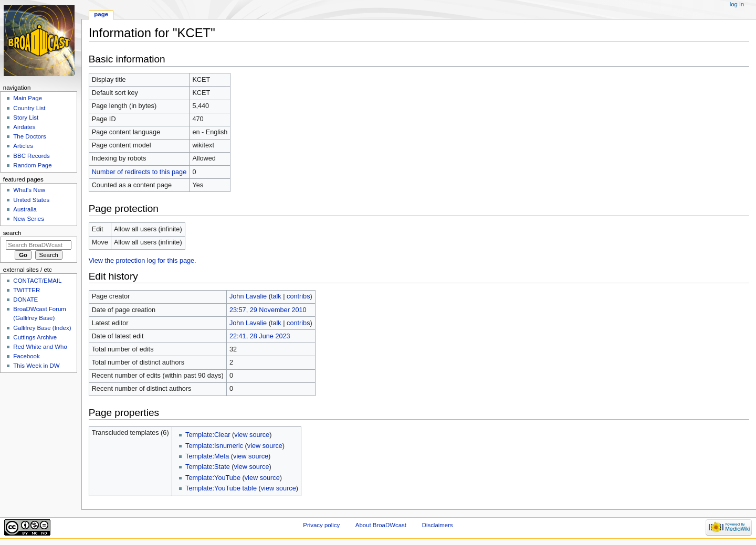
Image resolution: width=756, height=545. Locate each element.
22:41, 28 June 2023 (260, 336)
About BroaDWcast (381, 525)
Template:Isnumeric (214, 446)
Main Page (28, 98)
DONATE (25, 300)
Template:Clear (208, 435)
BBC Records (31, 156)
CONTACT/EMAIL (37, 281)
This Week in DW (36, 366)
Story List (26, 117)
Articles (23, 146)
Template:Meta (207, 456)
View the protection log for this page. (143, 261)
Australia (25, 209)
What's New (29, 190)
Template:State (208, 467)
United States (31, 200)
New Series (29, 219)
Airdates (24, 127)
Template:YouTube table (221, 488)
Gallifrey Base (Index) (42, 328)
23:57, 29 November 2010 (268, 310)
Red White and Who (40, 347)
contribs (298, 296)
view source (252, 435)
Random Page (32, 165)
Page (101, 14)
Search (12, 233)
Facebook (26, 356)
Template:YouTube (213, 478)
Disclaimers (438, 525)
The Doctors (29, 136)
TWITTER (27, 290)
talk (276, 296)
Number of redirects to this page (139, 172)
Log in (737, 4)
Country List (29, 108)
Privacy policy (321, 525)
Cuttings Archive (35, 337)
